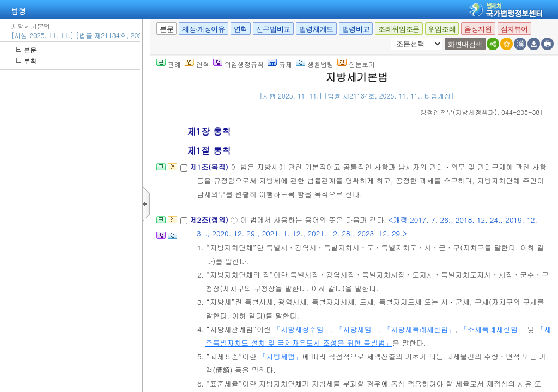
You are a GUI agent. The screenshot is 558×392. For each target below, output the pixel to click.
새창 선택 (389, 38)
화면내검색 (465, 44)
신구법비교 (273, 29)
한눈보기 (356, 64)
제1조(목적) (210, 167)
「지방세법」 (357, 329)
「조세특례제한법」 (492, 329)
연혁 (241, 29)
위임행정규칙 (238, 64)
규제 (280, 64)
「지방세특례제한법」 (420, 329)
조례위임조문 (399, 29)
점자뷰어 (514, 29)
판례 (169, 64)
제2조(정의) (210, 220)
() (459, 112)
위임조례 (442, 29)
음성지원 (478, 29)
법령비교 (356, 29)
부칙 (26, 61)
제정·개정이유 (203, 29)
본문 (26, 50)
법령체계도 (316, 29)
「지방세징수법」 (302, 329)
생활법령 (315, 64)
